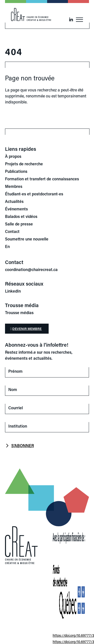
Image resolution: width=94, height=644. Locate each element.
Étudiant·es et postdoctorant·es (34, 194)
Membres (14, 186)
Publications (16, 171)
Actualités (14, 201)
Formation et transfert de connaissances (42, 179)
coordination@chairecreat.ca (31, 269)
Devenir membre (27, 329)
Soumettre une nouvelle (27, 239)
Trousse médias (19, 312)
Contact (12, 231)
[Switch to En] (47, 246)
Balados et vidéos (21, 216)
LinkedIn (13, 291)
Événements (16, 209)
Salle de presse (19, 224)
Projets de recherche (24, 164)
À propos (13, 156)
